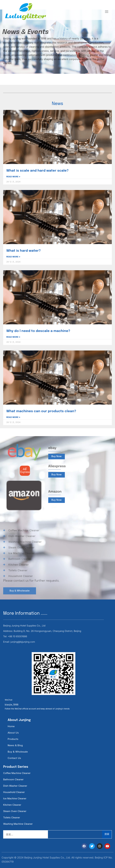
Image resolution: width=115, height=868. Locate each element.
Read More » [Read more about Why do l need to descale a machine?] (13, 337)
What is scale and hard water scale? (38, 171)
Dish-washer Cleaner (15, 786)
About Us (13, 733)
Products (13, 739)
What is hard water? (24, 251)
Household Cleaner (14, 792)
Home (11, 726)
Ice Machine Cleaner (15, 798)
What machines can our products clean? (41, 411)
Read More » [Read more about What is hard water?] (13, 257)
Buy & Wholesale (18, 752)
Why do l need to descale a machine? (38, 331)
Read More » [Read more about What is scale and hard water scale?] (13, 177)
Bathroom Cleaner (13, 779)
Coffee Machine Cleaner (17, 773)
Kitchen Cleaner (12, 805)
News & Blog (15, 745)
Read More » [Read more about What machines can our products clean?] (13, 417)
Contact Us (14, 758)
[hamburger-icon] (107, 12)
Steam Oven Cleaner (15, 811)
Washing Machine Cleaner (18, 824)
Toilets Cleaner (12, 817)
